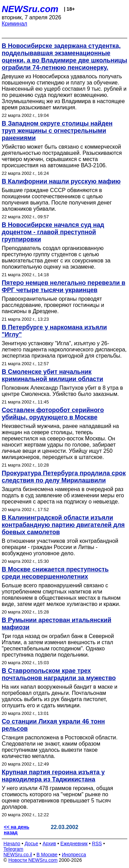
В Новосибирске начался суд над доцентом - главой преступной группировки (53, 232)
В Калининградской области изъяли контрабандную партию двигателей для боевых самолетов (63, 525)
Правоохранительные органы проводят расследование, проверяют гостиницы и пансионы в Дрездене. (53, 305)
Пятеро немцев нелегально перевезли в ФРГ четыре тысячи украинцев (63, 286)
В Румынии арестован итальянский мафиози (56, 624)
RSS (97, 844)
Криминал (14, 24)
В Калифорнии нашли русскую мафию (61, 181)
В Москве (47, 855)
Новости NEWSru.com (33, 860)
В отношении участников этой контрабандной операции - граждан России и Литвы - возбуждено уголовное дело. (60, 547)
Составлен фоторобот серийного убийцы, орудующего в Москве (53, 414)
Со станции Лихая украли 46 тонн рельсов (53, 725)
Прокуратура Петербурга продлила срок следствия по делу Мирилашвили (64, 477)
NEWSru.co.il (18, 855)
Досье (31, 844)
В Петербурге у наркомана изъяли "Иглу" (54, 331)
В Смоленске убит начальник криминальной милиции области (52, 375)
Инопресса (74, 855)
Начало (12, 844)
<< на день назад (17, 830)
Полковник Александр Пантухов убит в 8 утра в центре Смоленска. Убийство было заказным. (62, 391)
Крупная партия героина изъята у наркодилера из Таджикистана (53, 776)
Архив (49, 844)
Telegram (13, 849)
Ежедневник (74, 844)
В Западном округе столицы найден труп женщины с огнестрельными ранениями (57, 131)
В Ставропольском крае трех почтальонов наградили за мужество (59, 674)
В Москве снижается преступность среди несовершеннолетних (55, 573)
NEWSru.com (30, 9)
